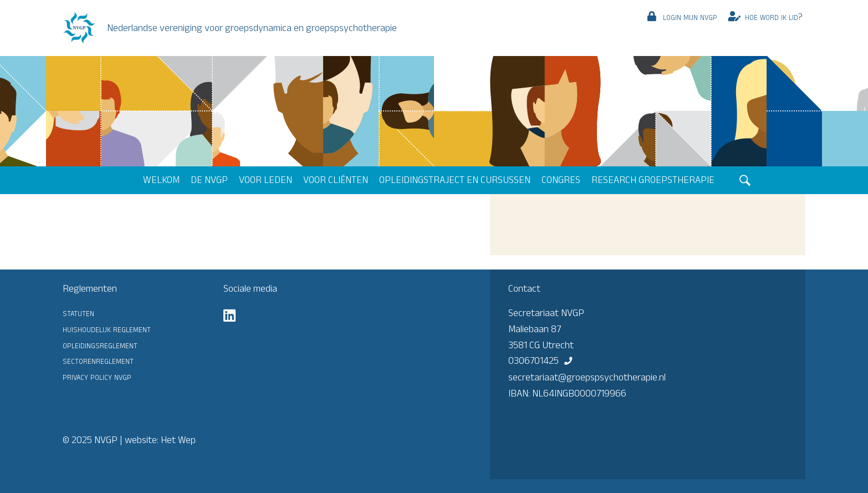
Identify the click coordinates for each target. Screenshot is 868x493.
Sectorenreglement (98, 360)
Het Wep (178, 440)
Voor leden (265, 180)
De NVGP (209, 180)
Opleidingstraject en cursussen (455, 180)
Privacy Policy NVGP (97, 377)
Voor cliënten (336, 180)
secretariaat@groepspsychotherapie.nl (587, 377)
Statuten (78, 313)
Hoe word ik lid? (774, 17)
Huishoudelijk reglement (107, 329)
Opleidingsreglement (100, 345)
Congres (561, 180)
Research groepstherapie (653, 180)
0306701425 (533, 360)
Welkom (161, 180)
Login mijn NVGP (690, 17)
